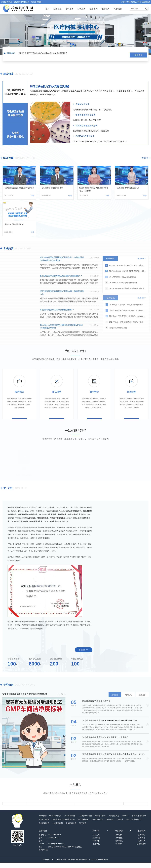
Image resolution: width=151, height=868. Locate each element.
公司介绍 (96, 840)
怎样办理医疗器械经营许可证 (64, 825)
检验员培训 (61, 865)
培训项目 (119, 840)
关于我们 (118, 9)
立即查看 (138, 53)
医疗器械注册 (83, 825)
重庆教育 (83, 829)
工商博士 (120, 825)
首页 (47, 9)
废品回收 (110, 825)
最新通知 (9, 53)
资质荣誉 (96, 843)
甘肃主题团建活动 (139, 821)
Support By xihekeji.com (98, 865)
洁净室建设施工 (71, 821)
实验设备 (142, 840)
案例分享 (142, 846)
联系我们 (96, 849)
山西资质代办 (114, 821)
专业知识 (8, 247)
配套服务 (106, 9)
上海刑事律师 (57, 829)
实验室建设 (142, 849)
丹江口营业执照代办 (134, 825)
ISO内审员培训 (97, 825)
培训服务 (69, 9)
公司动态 (8, 684)
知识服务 (82, 9)
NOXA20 (126, 821)
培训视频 (8, 157)
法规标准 (57, 9)
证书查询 (94, 9)
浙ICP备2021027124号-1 (77, 865)
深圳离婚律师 (44, 829)
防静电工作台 (100, 821)
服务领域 (8, 73)
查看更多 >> (146, 157)
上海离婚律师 (71, 829)
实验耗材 (142, 843)
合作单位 (96, 846)
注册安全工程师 (86, 821)
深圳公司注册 (44, 825)
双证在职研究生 (55, 821)
